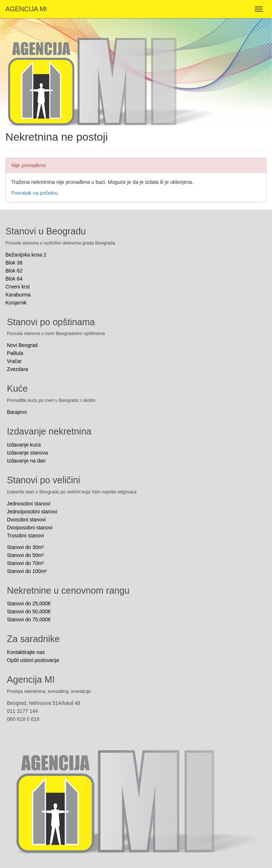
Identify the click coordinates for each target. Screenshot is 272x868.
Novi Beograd (22, 345)
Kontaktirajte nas (26, 652)
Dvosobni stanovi (26, 520)
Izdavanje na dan (26, 461)
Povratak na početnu (34, 193)
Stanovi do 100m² (27, 571)
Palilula (15, 353)
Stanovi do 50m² (25, 555)
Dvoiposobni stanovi (30, 528)
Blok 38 (14, 263)
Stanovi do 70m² (25, 563)
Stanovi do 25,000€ (29, 603)
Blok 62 (14, 271)
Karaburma (18, 295)
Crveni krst (18, 287)
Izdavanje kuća (24, 445)
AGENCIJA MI (26, 9)
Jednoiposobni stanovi (32, 512)
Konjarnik (16, 303)
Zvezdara (17, 369)
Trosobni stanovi (25, 536)
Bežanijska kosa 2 (26, 255)
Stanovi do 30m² (25, 547)
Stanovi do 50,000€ (29, 611)
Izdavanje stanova (27, 453)
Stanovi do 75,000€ (29, 619)
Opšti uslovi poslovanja (33, 660)
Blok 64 (14, 279)
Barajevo (17, 412)
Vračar (14, 361)
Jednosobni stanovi (29, 504)
